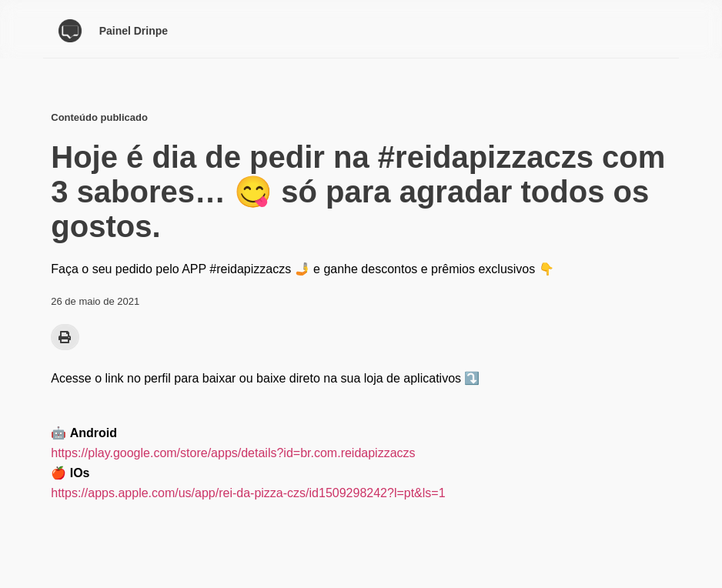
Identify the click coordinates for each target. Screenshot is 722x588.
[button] (65, 337)
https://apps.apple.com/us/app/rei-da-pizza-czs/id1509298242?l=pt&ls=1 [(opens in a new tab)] (248, 493)
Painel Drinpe (134, 31)
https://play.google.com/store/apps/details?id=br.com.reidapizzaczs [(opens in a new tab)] (233, 453)
